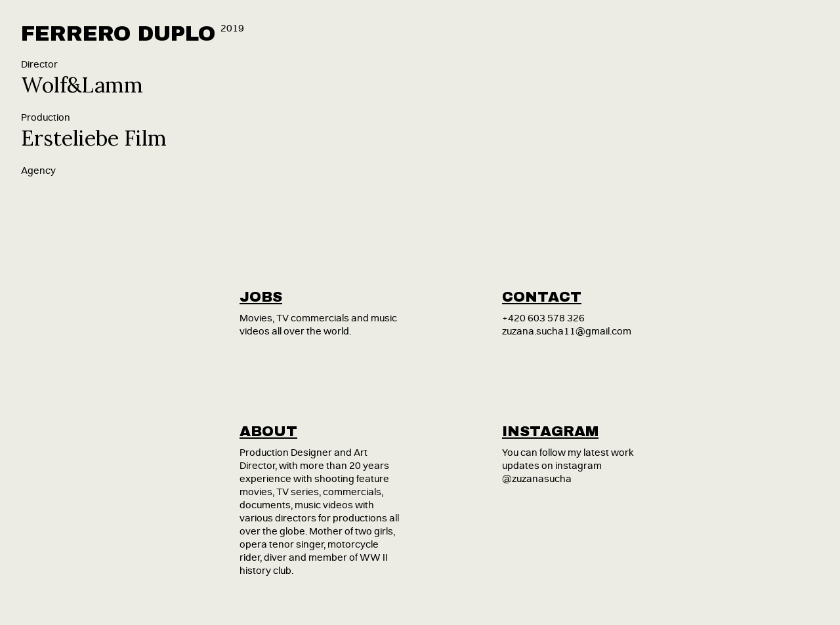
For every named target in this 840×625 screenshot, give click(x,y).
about (268, 432)
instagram (550, 432)
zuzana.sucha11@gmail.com (567, 332)
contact (542, 297)
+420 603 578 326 (543, 318)
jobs (261, 297)
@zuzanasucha (537, 479)
